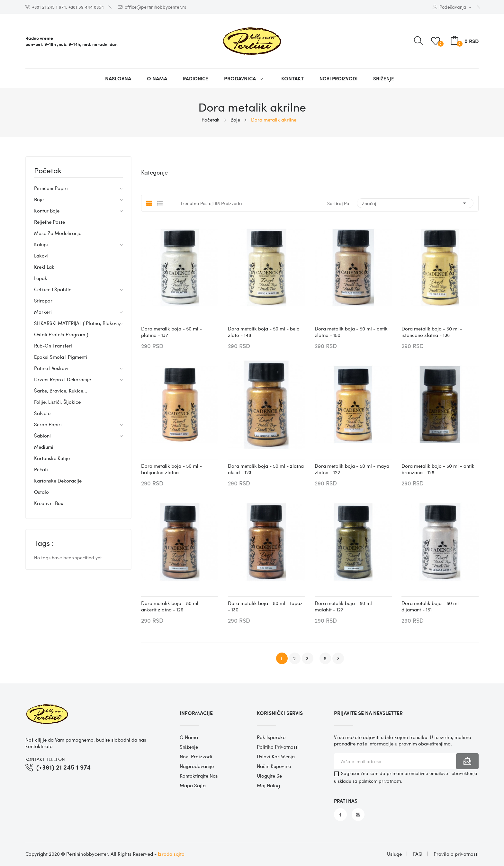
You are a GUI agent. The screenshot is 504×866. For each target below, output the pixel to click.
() (437, 41)
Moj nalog (268, 785)
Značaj (415, 203)
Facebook (340, 815)
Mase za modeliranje (58, 233)
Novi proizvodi (196, 756)
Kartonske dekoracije (58, 481)
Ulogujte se (269, 776)
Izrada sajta (171, 854)
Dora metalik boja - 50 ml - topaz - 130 (265, 606)
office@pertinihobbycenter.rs (152, 7)
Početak (48, 171)
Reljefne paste (50, 222)
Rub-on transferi (53, 346)
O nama (189, 737)
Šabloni (42, 436)
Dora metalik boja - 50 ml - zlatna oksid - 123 (266, 469)
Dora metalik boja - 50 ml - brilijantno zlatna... (171, 469)
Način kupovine (274, 766)
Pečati (41, 469)
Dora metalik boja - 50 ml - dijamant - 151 (432, 606)
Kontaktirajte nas (199, 776)
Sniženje (189, 747)
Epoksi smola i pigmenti (61, 357)
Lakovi (41, 256)
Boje (39, 199)
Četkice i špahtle (53, 289)
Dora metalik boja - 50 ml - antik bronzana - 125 (438, 469)
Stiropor (43, 301)
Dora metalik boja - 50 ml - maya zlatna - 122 (352, 469)
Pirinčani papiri (51, 188)
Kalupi (41, 244)
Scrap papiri (48, 424)
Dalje (338, 658)
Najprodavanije (197, 766)
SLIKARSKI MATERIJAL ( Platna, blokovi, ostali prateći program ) (77, 329)
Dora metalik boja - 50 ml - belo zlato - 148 (264, 332)
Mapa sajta (193, 785)
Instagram (358, 815)
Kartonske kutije (52, 458)
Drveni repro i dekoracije (63, 379)
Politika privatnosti (278, 747)
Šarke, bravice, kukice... (61, 391)
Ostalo (41, 492)
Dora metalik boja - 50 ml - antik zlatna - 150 (351, 332)
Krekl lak (44, 267)
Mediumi (44, 447)
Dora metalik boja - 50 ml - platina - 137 (171, 332)
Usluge (394, 854)
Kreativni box (49, 503)
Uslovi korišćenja (276, 756)
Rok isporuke (271, 737)
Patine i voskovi (51, 368)
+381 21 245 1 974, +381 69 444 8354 (65, 7)
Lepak (41, 278)
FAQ (418, 854)
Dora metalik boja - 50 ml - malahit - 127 (345, 606)
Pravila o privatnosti (456, 854)
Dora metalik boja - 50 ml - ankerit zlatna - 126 (171, 606)
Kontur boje (47, 211)
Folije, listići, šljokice (57, 402)
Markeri (43, 312)
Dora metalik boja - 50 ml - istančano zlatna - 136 (432, 332)
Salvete (42, 413)
